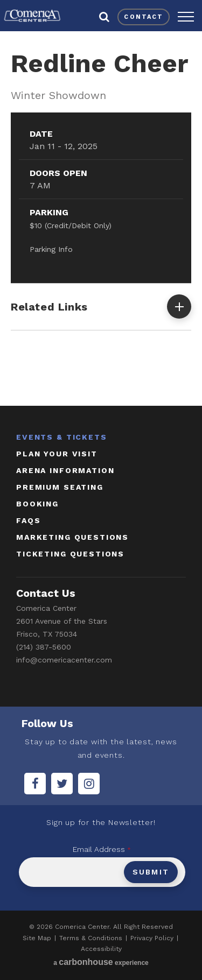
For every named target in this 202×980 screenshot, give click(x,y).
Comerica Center (32, 16)
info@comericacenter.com (64, 660)
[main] (101, 216)
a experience (101, 962)
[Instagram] (89, 784)
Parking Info (51, 249)
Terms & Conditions (91, 938)
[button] (186, 17)
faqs (28, 520)
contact (144, 17)
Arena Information (65, 470)
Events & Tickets (62, 437)
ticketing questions (70, 554)
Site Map (37, 938)
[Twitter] (62, 784)
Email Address (102, 849)
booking (37, 504)
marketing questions (72, 537)
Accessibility (101, 949)
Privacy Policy (152, 938)
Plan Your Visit (57, 454)
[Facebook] (35, 784)
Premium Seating (60, 487)
